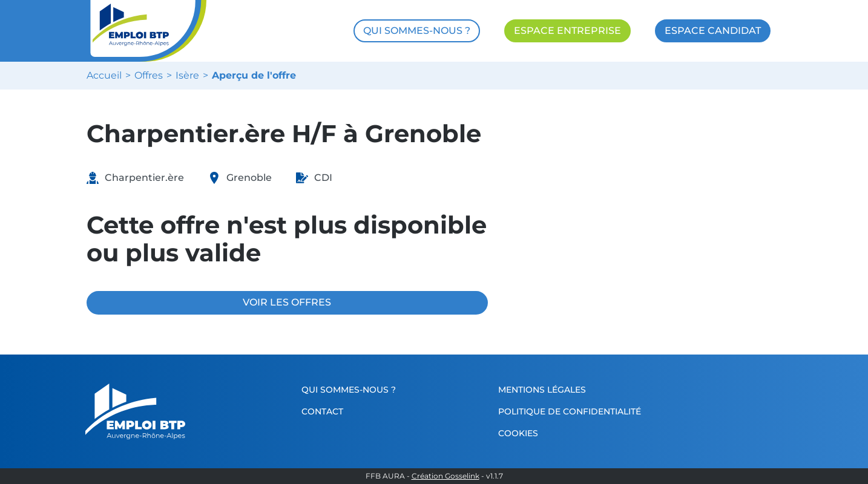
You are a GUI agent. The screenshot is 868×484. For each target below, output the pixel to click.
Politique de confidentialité (570, 411)
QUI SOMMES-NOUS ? (417, 31)
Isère (187, 76)
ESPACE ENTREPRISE (567, 31)
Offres (149, 76)
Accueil (104, 76)
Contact (322, 411)
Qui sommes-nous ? (349, 390)
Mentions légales (542, 390)
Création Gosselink (446, 476)
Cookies (518, 433)
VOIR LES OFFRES (287, 302)
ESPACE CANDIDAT (713, 31)
